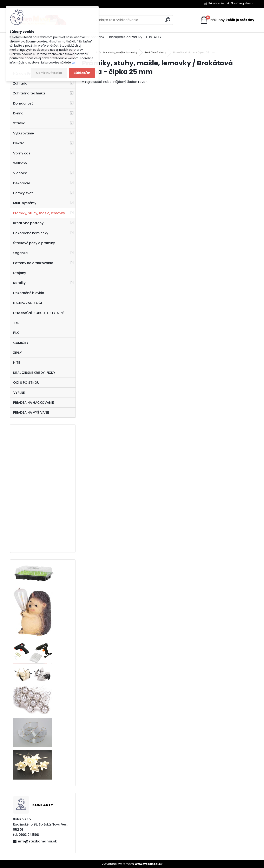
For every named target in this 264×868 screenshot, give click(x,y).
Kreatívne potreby (28, 223)
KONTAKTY (154, 37)
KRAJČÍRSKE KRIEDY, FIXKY (34, 373)
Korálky (19, 283)
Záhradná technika (29, 93)
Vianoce (20, 173)
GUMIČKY (21, 343)
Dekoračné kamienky (31, 233)
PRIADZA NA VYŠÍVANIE (31, 412)
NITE (17, 363)
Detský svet (23, 193)
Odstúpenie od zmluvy (125, 37)
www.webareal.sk (149, 864)
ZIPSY (18, 353)
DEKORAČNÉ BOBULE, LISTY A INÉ (39, 313)
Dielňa (18, 113)
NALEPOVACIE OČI (28, 303)
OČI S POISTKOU (26, 383)
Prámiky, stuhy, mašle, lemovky (39, 213)
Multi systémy (25, 203)
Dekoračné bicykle (29, 293)
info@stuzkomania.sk (37, 841)
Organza (20, 253)
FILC (16, 333)
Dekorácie (22, 183)
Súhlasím (82, 73)
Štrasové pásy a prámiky (34, 243)
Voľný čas (22, 153)
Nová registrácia (243, 3)
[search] (168, 20)
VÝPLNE (19, 393)
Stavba (19, 123)
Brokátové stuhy (155, 52)
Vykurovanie (24, 133)
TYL (16, 323)
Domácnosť (23, 103)
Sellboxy (20, 163)
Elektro (19, 143)
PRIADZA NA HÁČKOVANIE (34, 403)
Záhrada (20, 83)
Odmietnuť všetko (49, 73)
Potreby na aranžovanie (33, 263)
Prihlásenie (216, 3)
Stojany (20, 273)
